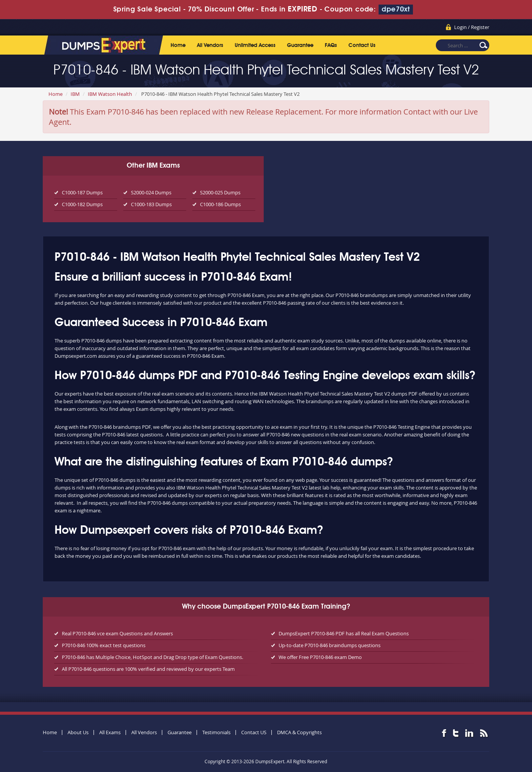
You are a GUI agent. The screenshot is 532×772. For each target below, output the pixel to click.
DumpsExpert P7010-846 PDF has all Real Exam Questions (344, 633)
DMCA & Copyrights (299, 732)
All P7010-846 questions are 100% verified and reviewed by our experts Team (148, 669)
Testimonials (216, 732)
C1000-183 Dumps (151, 204)
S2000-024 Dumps (151, 192)
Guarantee (300, 45)
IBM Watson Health (110, 94)
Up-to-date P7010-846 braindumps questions (330, 645)
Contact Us (362, 45)
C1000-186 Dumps (220, 204)
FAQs (331, 45)
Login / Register (472, 27)
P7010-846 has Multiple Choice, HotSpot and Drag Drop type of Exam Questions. (152, 657)
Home (178, 45)
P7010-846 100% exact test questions (104, 645)
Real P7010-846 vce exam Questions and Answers (117, 633)
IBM (75, 94)
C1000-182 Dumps (82, 204)
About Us (78, 732)
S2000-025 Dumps (220, 192)
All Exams (110, 732)
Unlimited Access (255, 45)
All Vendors (210, 45)
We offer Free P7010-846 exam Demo (320, 657)
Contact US (254, 732)
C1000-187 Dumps (82, 192)
